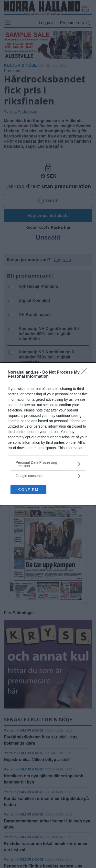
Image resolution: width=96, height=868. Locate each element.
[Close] (86, 373)
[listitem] (48, 464)
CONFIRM (28, 489)
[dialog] (48, 434)
